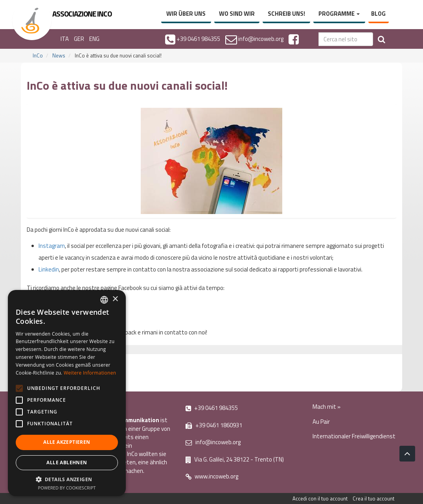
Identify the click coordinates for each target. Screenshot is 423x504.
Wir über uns (186, 14)
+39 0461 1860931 (214, 425)
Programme (339, 14)
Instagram (52, 246)
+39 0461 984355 (212, 408)
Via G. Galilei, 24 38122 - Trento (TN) (235, 459)
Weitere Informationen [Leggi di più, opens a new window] (90, 373)
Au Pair (321, 422)
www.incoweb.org (212, 476)
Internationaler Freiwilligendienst (354, 436)
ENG (94, 39)
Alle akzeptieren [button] (67, 442)
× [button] (115, 299)
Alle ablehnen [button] (67, 462)
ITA (65, 39)
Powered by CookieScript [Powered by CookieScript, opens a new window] (67, 488)
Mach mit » (326, 407)
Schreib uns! (286, 14)
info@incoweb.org (213, 442)
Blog (378, 14)
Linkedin (49, 269)
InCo (38, 55)
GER (79, 39)
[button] (67, 479)
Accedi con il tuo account (320, 498)
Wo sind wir (237, 14)
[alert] (67, 393)
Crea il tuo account (373, 498)
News (59, 55)
